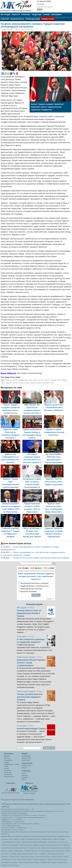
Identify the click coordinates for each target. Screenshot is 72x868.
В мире (7, 762)
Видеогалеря (26, 758)
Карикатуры (26, 760)
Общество (37, 15)
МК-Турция (5, 15)
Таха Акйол (22, 636)
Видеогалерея (9, 777)
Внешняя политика (29, 591)
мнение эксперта (43, 383)
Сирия (27, 383)
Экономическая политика (31, 589)
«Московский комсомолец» (54, 804)
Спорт (6, 766)
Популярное (8, 760)
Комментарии (48, 19)
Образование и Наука (12, 764)
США (21, 383)
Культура (5, 19)
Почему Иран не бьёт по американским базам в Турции (29, 613)
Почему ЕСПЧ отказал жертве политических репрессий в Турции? (41, 558)
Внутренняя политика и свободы (34, 583)
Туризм (46, 15)
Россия (16, 383)
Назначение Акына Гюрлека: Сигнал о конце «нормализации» (31, 663)
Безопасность (17, 19)
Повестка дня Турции (26, 657)
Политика (26, 15)
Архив (24, 779)
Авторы (24, 768)
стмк (52, 383)
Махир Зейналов (8, 373)
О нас (24, 773)
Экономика (56, 15)
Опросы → (50, 599)
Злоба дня (8, 772)
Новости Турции (50, 380)
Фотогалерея (9, 775)
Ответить (36, 595)
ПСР (59, 380)
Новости (16, 15)
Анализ (7, 768)
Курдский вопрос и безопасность (35, 586)
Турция (33, 383)
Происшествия (33, 19)
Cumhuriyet (22, 726)
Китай (15, 380)
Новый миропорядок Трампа (31, 729)
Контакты (25, 775)
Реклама (25, 777)
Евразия (7, 756)
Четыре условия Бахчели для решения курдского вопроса (30, 697)
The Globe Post (8, 377)
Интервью (8, 770)
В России (7, 758)
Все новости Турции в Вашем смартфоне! (18, 800)
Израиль (8, 380)
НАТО (41, 380)
